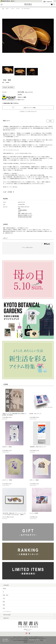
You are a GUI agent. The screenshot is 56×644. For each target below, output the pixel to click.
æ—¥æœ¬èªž (48, 2)
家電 (4, 605)
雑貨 (4, 602)
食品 (4, 608)
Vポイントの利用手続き (8, 100)
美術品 (4, 588)
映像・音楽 (5, 595)
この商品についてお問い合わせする (28, 111)
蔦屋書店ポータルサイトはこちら (28, 625)
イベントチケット (7, 611)
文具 (4, 598)
